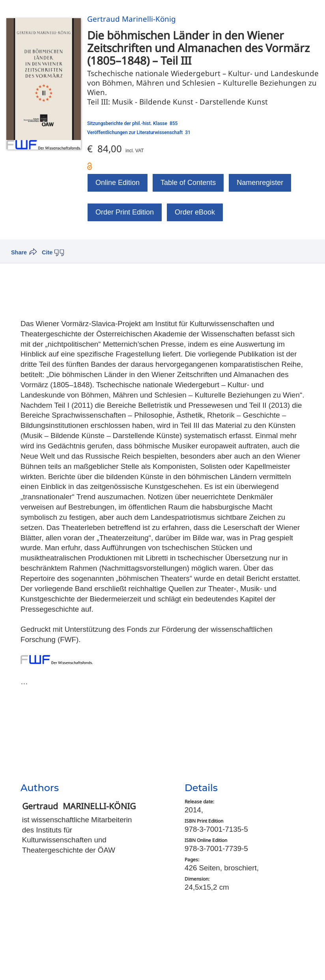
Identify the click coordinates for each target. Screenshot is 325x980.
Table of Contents (188, 183)
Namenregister (260, 183)
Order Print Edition (125, 212)
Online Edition (118, 183)
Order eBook (195, 212)
